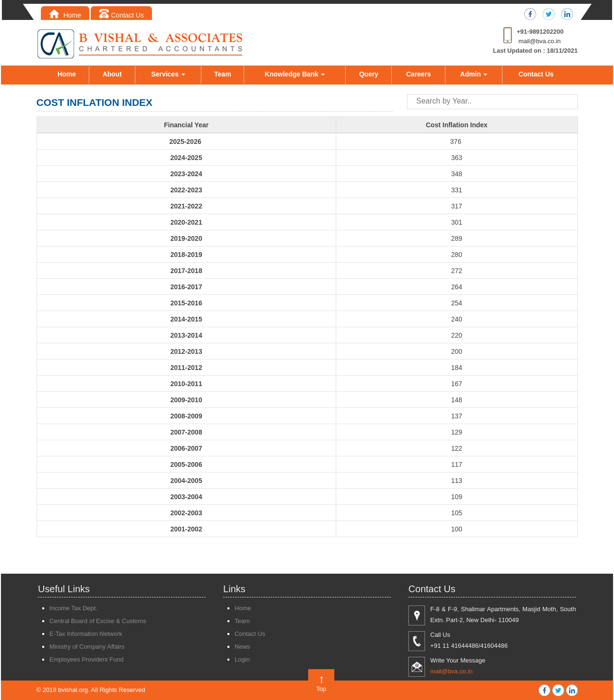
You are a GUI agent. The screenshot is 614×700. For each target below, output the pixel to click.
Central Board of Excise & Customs (98, 621)
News (242, 647)
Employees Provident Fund (86, 659)
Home (65, 15)
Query (368, 74)
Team (223, 74)
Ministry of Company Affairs (87, 647)
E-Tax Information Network (86, 634)
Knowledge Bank (295, 74)
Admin (474, 74)
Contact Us (121, 15)
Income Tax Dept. (73, 608)
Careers (418, 74)
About (112, 74)
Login (242, 659)
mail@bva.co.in (540, 41)
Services (168, 74)
